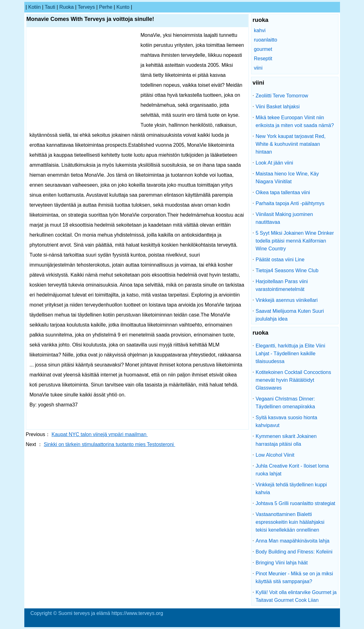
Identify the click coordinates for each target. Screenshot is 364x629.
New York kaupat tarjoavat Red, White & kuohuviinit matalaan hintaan (291, 144)
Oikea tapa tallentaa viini (283, 192)
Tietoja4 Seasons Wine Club (287, 270)
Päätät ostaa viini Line (280, 260)
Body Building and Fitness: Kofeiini (294, 552)
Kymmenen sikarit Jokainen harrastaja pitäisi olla (286, 440)
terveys (86, 7)
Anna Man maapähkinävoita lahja (293, 541)
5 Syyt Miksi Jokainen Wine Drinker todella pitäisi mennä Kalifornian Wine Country (295, 241)
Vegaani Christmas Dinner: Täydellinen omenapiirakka (285, 403)
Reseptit (263, 59)
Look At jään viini (274, 163)
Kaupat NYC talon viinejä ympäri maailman (100, 434)
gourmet (263, 49)
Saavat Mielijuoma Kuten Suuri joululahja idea (290, 315)
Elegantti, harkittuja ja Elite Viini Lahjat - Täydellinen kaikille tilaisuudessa (291, 354)
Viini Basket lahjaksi (278, 107)
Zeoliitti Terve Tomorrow (282, 96)
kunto (123, 7)
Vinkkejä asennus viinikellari (287, 300)
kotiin (35, 7)
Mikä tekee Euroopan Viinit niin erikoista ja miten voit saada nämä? (295, 121)
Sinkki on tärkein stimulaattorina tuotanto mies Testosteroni (109, 444)
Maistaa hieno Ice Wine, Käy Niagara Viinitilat (287, 178)
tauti (50, 7)
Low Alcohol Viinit (275, 455)
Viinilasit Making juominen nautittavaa (284, 218)
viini (258, 68)
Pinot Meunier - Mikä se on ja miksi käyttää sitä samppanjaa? (294, 577)
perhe (106, 7)
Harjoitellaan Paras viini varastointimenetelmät (282, 285)
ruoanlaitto (266, 40)
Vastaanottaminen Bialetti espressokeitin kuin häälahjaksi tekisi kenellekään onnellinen (290, 522)
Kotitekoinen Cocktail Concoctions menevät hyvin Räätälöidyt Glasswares (294, 380)
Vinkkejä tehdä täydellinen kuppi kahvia (291, 489)
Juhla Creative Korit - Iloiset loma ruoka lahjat (292, 470)
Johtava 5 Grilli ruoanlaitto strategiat (296, 503)
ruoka (66, 7)
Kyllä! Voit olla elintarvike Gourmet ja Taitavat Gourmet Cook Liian (296, 596)
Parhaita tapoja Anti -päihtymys (290, 203)
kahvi (260, 30)
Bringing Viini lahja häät (282, 563)
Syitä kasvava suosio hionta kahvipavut (286, 421)
